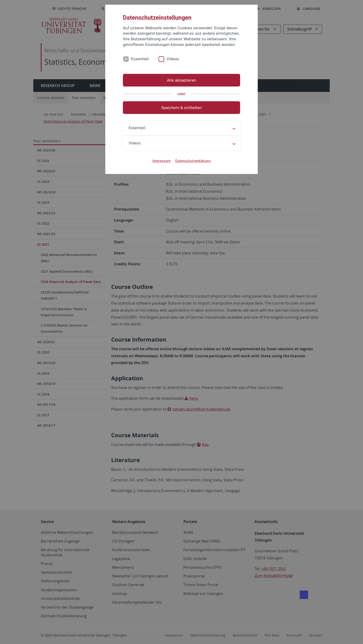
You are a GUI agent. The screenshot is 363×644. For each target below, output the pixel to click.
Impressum (162, 161)
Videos (173, 59)
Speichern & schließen (181, 108)
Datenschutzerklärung (193, 161)
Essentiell (140, 59)
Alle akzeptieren (181, 80)
